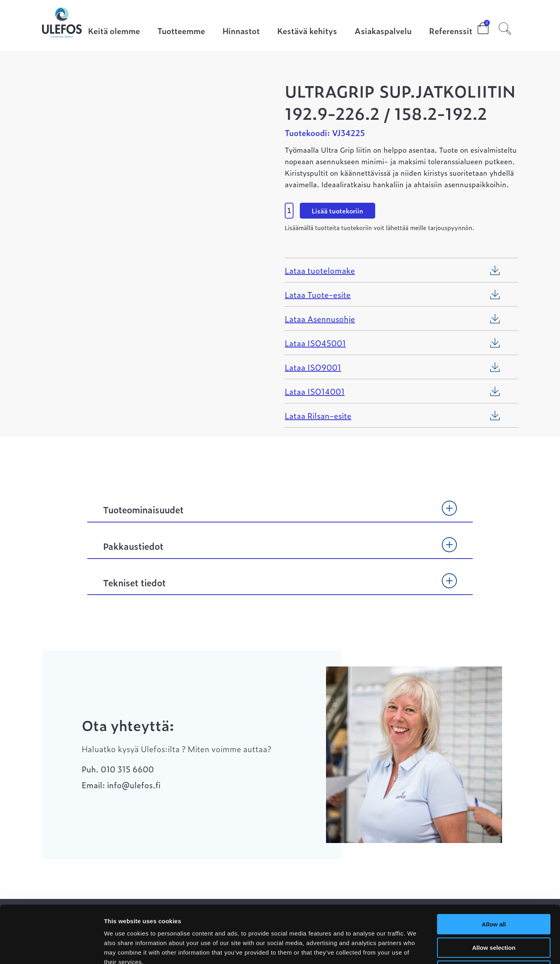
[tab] (280, 513)
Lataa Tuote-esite (318, 294)
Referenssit (451, 32)
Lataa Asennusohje (320, 319)
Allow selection (494, 890)
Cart (477, 26)
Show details (416, 948)
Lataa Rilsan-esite (318, 415)
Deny (494, 913)
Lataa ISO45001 (315, 343)
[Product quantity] (289, 211)
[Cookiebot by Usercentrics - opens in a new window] (51, 949)
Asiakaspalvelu (383, 32)
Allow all (494, 867)
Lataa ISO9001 (313, 367)
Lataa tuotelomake (320, 270)
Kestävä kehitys (307, 32)
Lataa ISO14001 (315, 391)
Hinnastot (241, 32)
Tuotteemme (181, 32)
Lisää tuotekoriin (338, 211)
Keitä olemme (114, 32)
